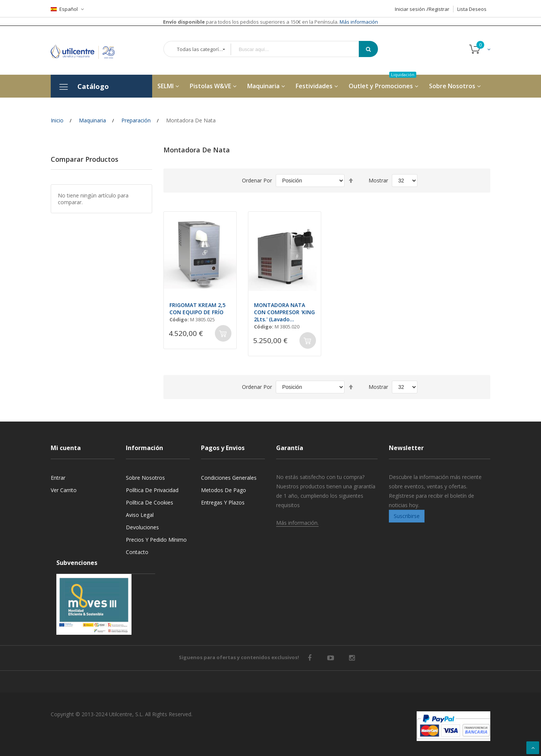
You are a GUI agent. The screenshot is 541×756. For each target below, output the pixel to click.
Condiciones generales (229, 478)
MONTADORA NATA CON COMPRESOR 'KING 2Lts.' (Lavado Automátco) (284, 312)
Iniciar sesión (410, 9)
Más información (358, 22)
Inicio (57, 120)
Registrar (439, 9)
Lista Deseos (472, 9)
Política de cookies (150, 502)
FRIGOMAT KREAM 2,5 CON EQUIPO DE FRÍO (197, 309)
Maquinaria (92, 120)
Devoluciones (142, 527)
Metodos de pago (224, 490)
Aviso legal (140, 515)
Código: (179, 319)
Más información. (297, 523)
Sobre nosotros (145, 478)
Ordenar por (257, 180)
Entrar (58, 478)
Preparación (136, 120)
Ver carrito (64, 490)
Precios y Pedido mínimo (156, 540)
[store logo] (88, 50)
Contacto (137, 552)
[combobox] (300, 49)
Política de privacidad (152, 490)
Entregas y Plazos (223, 502)
